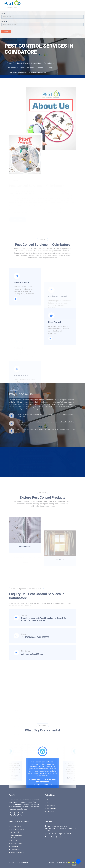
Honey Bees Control (18, 852)
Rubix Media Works (72, 863)
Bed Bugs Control (17, 844)
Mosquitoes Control (17, 835)
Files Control (15, 838)
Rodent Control (16, 841)
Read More (16, 325)
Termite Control (16, 826)
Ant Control (15, 847)
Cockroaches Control (18, 829)
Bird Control (15, 832)
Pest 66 (13, 862)
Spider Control (16, 850)
